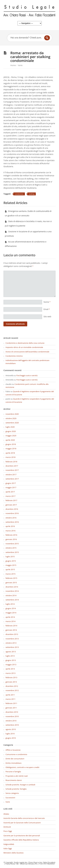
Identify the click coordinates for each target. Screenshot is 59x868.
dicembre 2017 (12, 466)
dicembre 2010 (12, 712)
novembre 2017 (12, 470)
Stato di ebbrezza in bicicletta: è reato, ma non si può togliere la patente (28, 224)
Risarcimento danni (14, 780)
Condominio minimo (14, 356)
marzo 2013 (11, 673)
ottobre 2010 (11, 721)
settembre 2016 (12, 522)
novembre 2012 (12, 690)
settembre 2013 (12, 647)
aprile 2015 (10, 569)
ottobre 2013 (11, 643)
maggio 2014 (11, 613)
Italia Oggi (8, 848)
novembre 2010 (12, 716)
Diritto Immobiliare (13, 763)
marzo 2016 (11, 531)
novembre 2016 (12, 513)
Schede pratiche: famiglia (16, 789)
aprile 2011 (10, 695)
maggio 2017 (11, 487)
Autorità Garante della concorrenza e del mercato (24, 818)
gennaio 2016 (11, 539)
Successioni (10, 798)
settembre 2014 (12, 600)
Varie (20, 65)
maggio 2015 (11, 565)
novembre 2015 (12, 544)
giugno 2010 (11, 738)
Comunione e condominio (16, 754)
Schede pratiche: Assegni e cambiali (20, 785)
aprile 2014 (10, 617)
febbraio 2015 (11, 578)
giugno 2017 (11, 483)
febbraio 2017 (11, 500)
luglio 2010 (10, 734)
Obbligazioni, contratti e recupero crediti (22, 767)
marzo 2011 (11, 699)
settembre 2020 (12, 423)
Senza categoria (12, 793)
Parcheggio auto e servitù (27, 375)
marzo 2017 (11, 496)
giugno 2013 (11, 660)
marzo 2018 (11, 457)
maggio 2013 (11, 665)
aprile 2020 (10, 440)
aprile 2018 (10, 453)
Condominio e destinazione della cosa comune (25, 343)
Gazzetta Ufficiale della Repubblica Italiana (21, 840)
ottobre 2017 (11, 475)
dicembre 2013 (12, 634)
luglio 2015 (10, 557)
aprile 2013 (10, 669)
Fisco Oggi (8, 831)
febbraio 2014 (11, 626)
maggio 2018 (11, 449)
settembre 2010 (12, 725)
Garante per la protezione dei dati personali (22, 836)
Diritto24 (7, 827)
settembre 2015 (12, 552)
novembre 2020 (12, 414)
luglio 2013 (10, 656)
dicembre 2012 (12, 686)
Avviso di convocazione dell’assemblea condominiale (27, 352)
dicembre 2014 (12, 587)
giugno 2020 (11, 431)
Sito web (47, 317)
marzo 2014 (11, 621)
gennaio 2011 (11, 708)
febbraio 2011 (11, 703)
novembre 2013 (12, 639)
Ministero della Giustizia (13, 853)
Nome (47, 302)
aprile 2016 (10, 526)
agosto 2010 (11, 729)
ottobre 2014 (11, 595)
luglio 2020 (10, 427)
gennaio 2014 (11, 630)
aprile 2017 (10, 492)
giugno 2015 (11, 561)
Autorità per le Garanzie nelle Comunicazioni (22, 823)
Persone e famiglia (13, 772)
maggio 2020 (11, 436)
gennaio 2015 (11, 583)
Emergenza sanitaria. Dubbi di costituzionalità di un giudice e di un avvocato (28, 213)
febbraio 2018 (11, 462)
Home (13, 65)
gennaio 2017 (11, 505)
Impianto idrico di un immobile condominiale (24, 347)
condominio (19, 194)
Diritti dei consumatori (15, 759)
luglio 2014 (10, 604)
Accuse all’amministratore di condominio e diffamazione (26, 244)
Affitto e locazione (13, 750)
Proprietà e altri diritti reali (17, 776)
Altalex (6, 814)
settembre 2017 (12, 479)
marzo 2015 (11, 574)
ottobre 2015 (11, 548)
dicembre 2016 (12, 509)
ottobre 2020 (11, 418)
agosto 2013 (11, 652)
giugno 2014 (11, 608)
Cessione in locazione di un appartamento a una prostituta (28, 234)
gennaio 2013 (11, 682)
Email (47, 309)
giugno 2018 (11, 444)
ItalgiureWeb (9, 844)
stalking (32, 194)
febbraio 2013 (11, 677)
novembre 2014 (12, 591)
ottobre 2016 (11, 518)
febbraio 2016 (11, 535)
